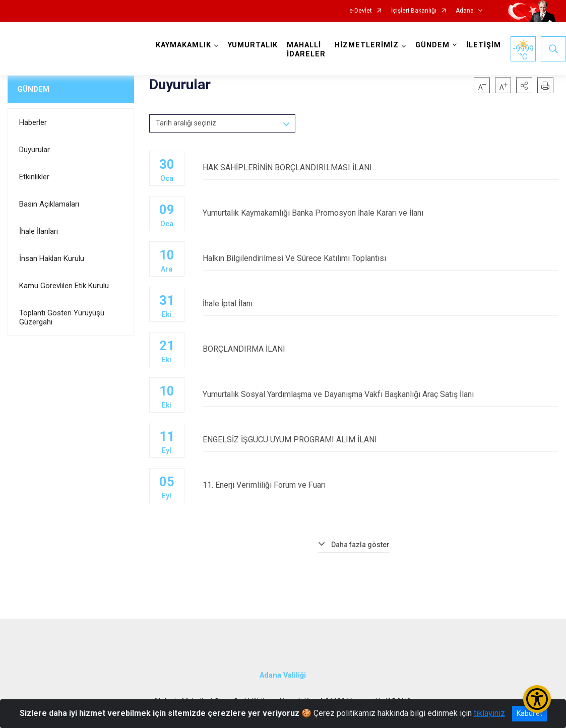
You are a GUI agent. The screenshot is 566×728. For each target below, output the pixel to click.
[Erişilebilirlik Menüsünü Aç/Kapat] (537, 699)
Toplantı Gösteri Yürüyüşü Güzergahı (62, 317)
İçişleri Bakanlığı (414, 11)
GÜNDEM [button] (432, 45)
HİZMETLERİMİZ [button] (367, 45)
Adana (465, 11)
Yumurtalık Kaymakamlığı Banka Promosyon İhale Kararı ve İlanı (381, 213)
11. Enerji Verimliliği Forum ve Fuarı (381, 485)
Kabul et (529, 713)
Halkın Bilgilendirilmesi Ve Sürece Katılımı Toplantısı (381, 258)
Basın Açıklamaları (49, 204)
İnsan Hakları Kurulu (52, 258)
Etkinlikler (34, 177)
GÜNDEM (33, 89)
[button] (524, 85)
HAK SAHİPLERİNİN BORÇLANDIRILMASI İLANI (381, 168)
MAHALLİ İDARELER (306, 50)
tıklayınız (489, 713)
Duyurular (35, 150)
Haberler (33, 122)
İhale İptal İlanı (381, 304)
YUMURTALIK (253, 45)
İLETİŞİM (484, 45)
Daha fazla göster (360, 545)
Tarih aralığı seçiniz (186, 123)
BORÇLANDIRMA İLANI (381, 349)
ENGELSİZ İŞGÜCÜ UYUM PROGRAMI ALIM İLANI (381, 440)
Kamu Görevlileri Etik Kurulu (64, 286)
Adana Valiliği (283, 675)
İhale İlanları (39, 231)
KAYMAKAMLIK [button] (183, 45)
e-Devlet (361, 11)
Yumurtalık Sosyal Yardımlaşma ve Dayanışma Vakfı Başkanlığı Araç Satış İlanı (381, 394)
